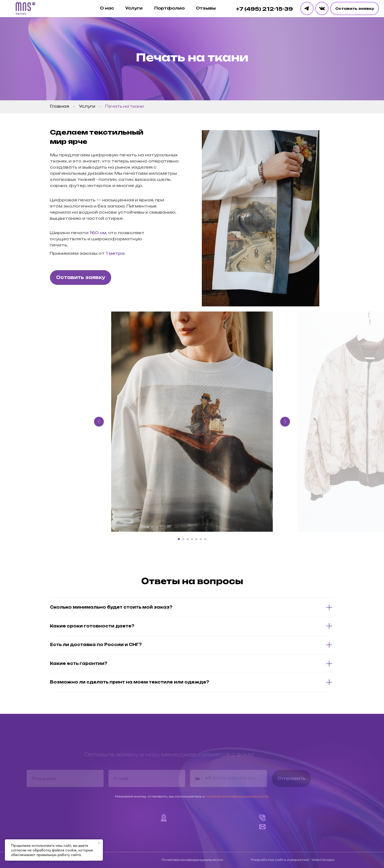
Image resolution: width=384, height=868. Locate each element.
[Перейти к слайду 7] (205, 539)
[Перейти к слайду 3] (188, 539)
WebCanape (323, 860)
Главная (60, 106)
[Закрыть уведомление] (99, 843)
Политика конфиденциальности (192, 860)
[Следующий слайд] (285, 422)
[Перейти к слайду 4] (192, 539)
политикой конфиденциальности (237, 796)
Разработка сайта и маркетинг (280, 860)
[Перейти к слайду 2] (183, 539)
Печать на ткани (124, 106)
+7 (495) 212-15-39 (264, 9)
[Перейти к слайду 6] (201, 539)
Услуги (87, 106)
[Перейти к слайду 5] (196, 539)
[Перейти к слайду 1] (179, 539)
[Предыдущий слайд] (99, 422)
